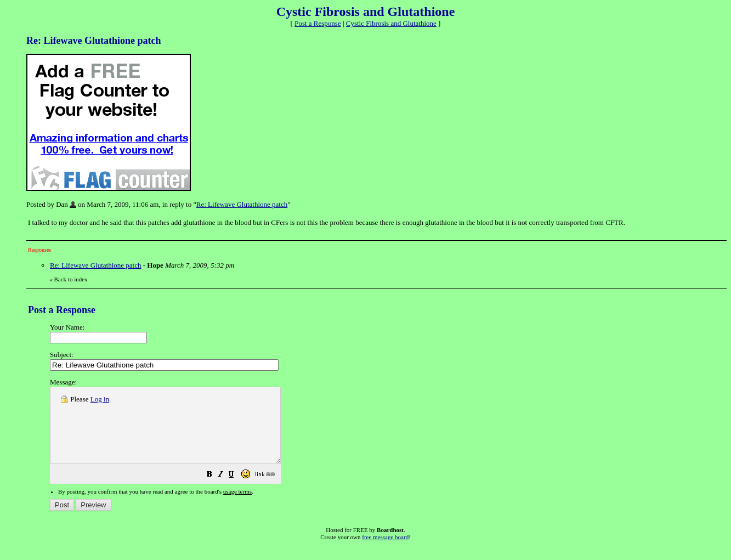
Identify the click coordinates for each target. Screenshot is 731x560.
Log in (100, 399)
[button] (237, 491)
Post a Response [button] (318, 23)
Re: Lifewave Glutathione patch (242, 204)
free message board (385, 552)
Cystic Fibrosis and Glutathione (391, 23)
